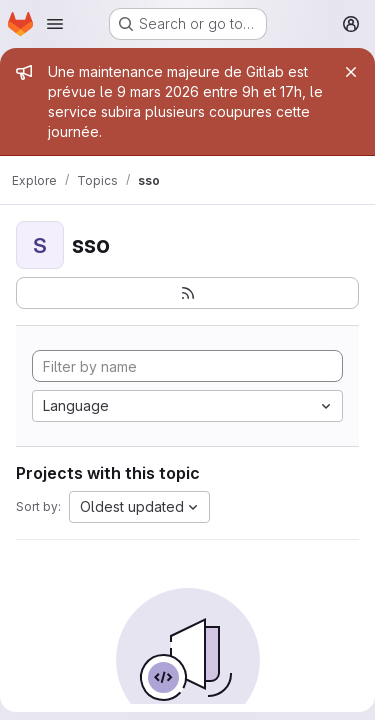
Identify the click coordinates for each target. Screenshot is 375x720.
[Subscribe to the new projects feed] (187, 293)
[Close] (351, 72)
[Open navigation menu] (55, 24)
